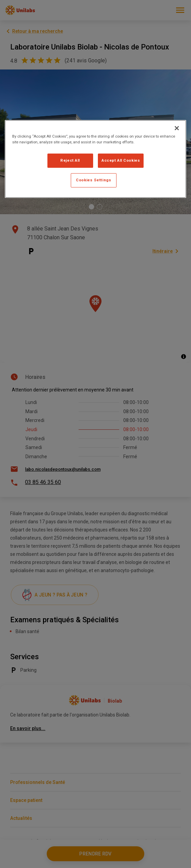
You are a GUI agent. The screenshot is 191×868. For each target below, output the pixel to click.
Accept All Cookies (121, 160)
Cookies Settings (93, 180)
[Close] (177, 128)
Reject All (70, 160)
